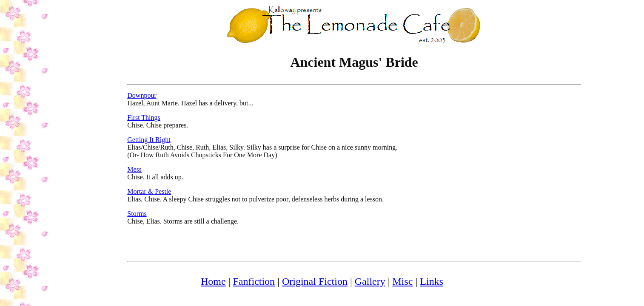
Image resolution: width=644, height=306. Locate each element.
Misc (403, 281)
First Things (144, 118)
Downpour (142, 95)
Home (213, 281)
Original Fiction (315, 281)
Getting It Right (149, 140)
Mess (134, 169)
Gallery (370, 281)
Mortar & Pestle (149, 191)
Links (432, 281)
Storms (137, 214)
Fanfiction (254, 281)
